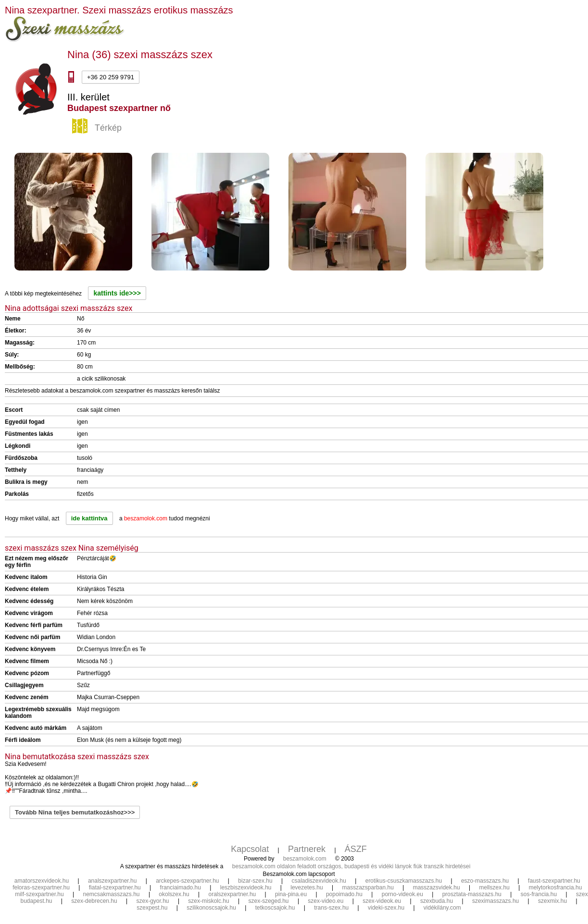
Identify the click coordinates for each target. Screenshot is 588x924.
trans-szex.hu (331, 908)
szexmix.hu (552, 901)
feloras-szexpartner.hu (41, 887)
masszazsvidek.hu (437, 887)
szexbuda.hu (437, 901)
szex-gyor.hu (153, 901)
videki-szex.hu (386, 908)
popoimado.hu (344, 894)
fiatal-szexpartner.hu (115, 887)
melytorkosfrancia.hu (556, 887)
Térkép (98, 128)
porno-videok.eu (402, 894)
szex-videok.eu (382, 901)
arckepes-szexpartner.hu (187, 881)
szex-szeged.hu (269, 901)
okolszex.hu (174, 894)
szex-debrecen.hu (94, 901)
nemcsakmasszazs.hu (112, 894)
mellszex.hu (494, 887)
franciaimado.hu (181, 887)
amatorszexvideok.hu (42, 881)
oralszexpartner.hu (232, 894)
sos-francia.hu (539, 894)
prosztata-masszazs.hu (472, 894)
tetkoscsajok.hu (275, 908)
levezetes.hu (307, 887)
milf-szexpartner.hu (39, 894)
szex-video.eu (325, 901)
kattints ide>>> (117, 293)
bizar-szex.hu (255, 881)
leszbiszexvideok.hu (246, 887)
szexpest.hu (152, 908)
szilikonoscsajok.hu (211, 908)
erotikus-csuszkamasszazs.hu (404, 881)
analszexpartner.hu (112, 881)
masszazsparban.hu (368, 887)
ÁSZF (356, 849)
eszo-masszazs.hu (485, 881)
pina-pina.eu (291, 894)
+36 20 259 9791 (111, 77)
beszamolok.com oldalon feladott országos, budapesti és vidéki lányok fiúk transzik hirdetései (351, 866)
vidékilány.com (442, 908)
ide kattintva (89, 518)
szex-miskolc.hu (208, 901)
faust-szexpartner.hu (554, 881)
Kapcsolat (250, 849)
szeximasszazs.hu (495, 901)
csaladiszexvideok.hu (319, 881)
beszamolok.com (305, 859)
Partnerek (307, 849)
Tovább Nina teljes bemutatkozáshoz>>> (75, 812)
